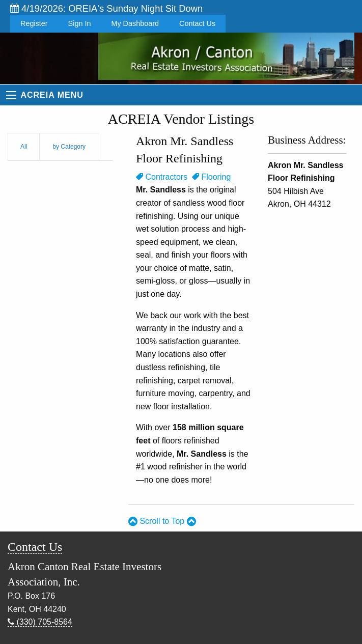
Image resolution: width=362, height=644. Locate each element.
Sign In (80, 23)
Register (34, 23)
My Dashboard (135, 23)
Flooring (211, 177)
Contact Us (197, 23)
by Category (69, 147)
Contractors (162, 177)
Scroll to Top (162, 521)
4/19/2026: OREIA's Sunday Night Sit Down (106, 8)
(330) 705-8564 (40, 622)
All (24, 147)
